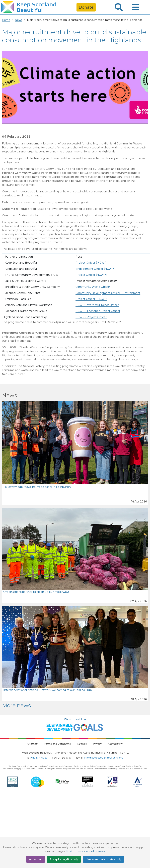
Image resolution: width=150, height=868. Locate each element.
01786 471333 (39, 758)
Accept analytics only (64, 859)
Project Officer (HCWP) (91, 275)
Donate (86, 7)
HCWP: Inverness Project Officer (97, 305)
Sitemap (33, 744)
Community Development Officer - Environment (108, 293)
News (19, 20)
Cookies (82, 744)
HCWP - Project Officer (91, 317)
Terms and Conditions (57, 744)
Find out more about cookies (86, 851)
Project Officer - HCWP (91, 299)
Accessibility (115, 744)
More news (16, 705)
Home (6, 20)
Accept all (36, 859)
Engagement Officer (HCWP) (95, 269)
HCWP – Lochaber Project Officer (98, 311)
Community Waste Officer (93, 287)
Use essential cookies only (103, 859)
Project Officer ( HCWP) (91, 263)
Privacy (97, 744)
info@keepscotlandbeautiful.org (104, 758)
